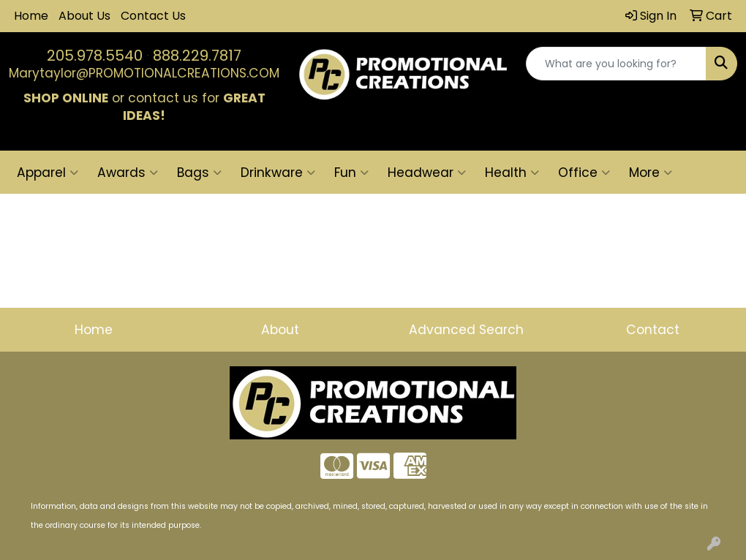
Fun (351, 173)
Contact (653, 330)
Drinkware (278, 173)
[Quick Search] (616, 64)
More (651, 173)
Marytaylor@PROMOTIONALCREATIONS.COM (144, 73)
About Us (84, 16)
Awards (128, 173)
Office (584, 173)
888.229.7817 (197, 56)
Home (31, 16)
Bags (199, 173)
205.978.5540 (95, 56)
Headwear (427, 173)
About (280, 330)
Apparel (48, 173)
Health (512, 173)
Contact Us (153, 16)
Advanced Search (466, 330)
